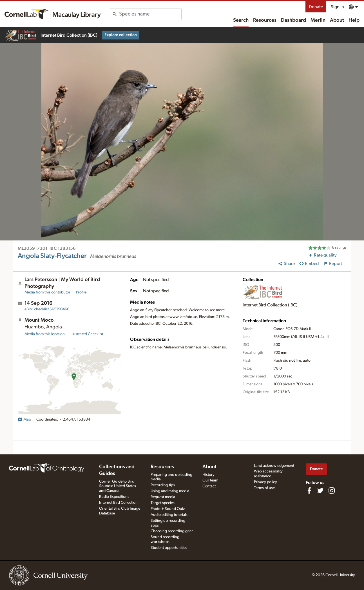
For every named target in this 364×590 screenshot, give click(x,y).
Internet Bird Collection (118, 503)
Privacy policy (265, 482)
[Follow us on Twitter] (320, 490)
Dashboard (293, 20)
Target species (163, 503)
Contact (209, 486)
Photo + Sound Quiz (168, 509)
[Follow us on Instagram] (332, 490)
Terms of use (264, 488)
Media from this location (45, 334)
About (337, 20)
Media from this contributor (47, 292)
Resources (265, 20)
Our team (210, 480)
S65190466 (47, 309)
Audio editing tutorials (169, 515)
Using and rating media (170, 491)
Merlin (318, 20)
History (208, 475)
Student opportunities (169, 548)
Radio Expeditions (114, 497)
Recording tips (163, 485)
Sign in (337, 7)
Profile (81, 292)
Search (241, 20)
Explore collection (121, 35)
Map (24, 419)
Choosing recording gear (172, 531)
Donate (316, 7)
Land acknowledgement (274, 466)
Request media (163, 497)
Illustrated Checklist (87, 334)
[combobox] (150, 14)
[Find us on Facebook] (309, 490)
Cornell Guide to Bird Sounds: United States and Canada (118, 486)
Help (354, 20)
